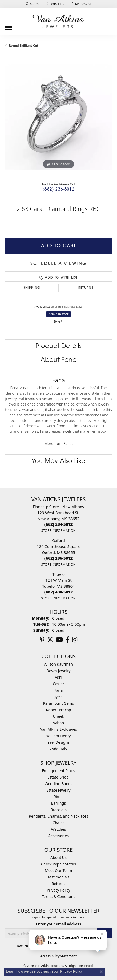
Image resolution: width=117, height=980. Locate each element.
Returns (86, 288)
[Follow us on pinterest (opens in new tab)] (42, 640)
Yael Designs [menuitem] (59, 742)
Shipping (32, 288)
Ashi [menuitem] (59, 677)
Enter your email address (58, 924)
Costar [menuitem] (58, 684)
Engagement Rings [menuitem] (58, 771)
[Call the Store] (59, 524)
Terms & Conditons (58, 897)
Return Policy (28, 946)
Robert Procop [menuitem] (58, 710)
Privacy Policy (59, 890)
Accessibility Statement (58, 956)
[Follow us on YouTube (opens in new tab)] (59, 640)
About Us (58, 858)
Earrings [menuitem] (58, 803)
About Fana (59, 360)
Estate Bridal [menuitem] (59, 777)
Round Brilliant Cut (24, 45)
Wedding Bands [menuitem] (58, 784)
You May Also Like (59, 461)
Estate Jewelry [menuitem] (58, 790)
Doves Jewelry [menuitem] (58, 671)
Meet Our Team (59, 871)
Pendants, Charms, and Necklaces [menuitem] (58, 816)
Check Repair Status (58, 864)
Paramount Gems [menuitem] (58, 703)
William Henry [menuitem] (58, 736)
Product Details (58, 346)
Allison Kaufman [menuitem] (58, 664)
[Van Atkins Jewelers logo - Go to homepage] (58, 21)
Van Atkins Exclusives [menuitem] (58, 729)
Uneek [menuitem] (58, 716)
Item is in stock (58, 314)
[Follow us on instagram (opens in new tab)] (75, 640)
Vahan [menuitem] (58, 723)
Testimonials (58, 877)
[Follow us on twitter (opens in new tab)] (50, 640)
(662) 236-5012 (58, 190)
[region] (58, 117)
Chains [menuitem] (58, 823)
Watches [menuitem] (58, 829)
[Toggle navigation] (9, 26)
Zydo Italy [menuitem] (58, 749)
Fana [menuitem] (59, 690)
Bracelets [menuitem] (58, 810)
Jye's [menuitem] (59, 697)
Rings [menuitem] (58, 797)
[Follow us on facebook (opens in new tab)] (67, 640)
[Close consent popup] (101, 972)
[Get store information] (58, 531)
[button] (34, 4)
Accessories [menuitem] (58, 836)
